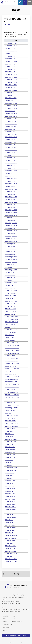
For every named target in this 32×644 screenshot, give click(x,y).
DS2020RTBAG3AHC (11, 330)
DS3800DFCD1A (10, 496)
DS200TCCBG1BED (11, 51)
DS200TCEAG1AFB (11, 108)
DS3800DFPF (9, 515)
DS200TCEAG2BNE (11, 137)
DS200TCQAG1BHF (11, 212)
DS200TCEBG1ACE (11, 153)
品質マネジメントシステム (10, 619)
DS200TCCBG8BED (11, 67)
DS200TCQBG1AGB (11, 226)
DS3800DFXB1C (10, 530)
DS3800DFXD (9, 533)
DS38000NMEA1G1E (11, 439)
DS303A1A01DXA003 (11, 424)
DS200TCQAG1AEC (11, 192)
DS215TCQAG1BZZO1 (12, 408)
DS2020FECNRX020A (12, 322)
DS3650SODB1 (10, 434)
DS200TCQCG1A (10, 239)
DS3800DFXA (9, 520)
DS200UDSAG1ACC (11, 293)
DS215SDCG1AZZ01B (12, 392)
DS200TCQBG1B (10, 228)
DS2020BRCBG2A (11, 312)
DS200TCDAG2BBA (11, 80)
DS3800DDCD (9, 476)
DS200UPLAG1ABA (11, 296)
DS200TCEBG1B (10, 155)
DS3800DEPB (9, 483)
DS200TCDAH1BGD (11, 90)
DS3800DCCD (9, 465)
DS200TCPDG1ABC (11, 163)
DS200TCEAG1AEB (11, 106)
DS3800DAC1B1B (10, 452)
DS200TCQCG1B (10, 244)
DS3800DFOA (9, 512)
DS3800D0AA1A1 (10, 447)
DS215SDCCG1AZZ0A (12, 379)
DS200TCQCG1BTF (11, 262)
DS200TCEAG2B (10, 132)
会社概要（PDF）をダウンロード (17, 635)
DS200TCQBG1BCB (11, 233)
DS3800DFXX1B (10, 541)
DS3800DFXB (9, 522)
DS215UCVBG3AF (11, 413)
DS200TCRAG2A (10, 280)
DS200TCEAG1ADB (11, 103)
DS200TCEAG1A (10, 101)
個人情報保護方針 (7, 627)
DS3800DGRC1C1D (11, 562)
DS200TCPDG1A (10, 160)
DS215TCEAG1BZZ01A (12, 405)
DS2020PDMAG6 (10, 327)
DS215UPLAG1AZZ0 (11, 418)
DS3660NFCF (9, 437)
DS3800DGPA (9, 543)
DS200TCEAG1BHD (11, 116)
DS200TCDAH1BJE (11, 98)
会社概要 (5, 630)
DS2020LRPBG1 (10, 324)
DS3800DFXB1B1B (11, 528)
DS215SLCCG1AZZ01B (12, 397)
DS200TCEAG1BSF (11, 127)
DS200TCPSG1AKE (11, 179)
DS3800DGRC (9, 556)
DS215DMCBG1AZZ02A (12, 348)
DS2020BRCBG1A (11, 309)
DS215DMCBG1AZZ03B (12, 353)
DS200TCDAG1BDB (11, 77)
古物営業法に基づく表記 (9, 616)
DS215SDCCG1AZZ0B (12, 382)
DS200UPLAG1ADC (11, 299)
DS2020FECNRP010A (12, 317)
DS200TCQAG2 (10, 218)
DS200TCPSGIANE (11, 187)
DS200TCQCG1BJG (11, 259)
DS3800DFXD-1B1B (11, 536)
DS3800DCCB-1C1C (11, 463)
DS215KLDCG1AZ (10, 366)
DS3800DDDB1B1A (11, 478)
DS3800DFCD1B (10, 499)
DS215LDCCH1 (10, 371)
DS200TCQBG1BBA (11, 231)
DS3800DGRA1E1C (11, 551)
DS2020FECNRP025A (12, 319)
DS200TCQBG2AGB (11, 236)
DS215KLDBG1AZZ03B (12, 364)
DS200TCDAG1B (10, 72)
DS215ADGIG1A (10, 340)
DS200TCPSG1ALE (11, 181)
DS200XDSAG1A (10, 306)
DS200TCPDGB (10, 173)
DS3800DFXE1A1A (11, 538)
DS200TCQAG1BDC (11, 202)
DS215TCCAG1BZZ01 (12, 400)
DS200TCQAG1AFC (11, 197)
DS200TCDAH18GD (11, 85)
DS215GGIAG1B (10, 356)
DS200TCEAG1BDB (11, 114)
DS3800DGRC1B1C (11, 559)
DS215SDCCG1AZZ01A (12, 377)
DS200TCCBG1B (10, 48)
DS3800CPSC (9, 444)
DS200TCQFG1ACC (11, 270)
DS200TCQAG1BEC (11, 205)
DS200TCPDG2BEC (11, 171)
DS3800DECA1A (10, 481)
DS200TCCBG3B (10, 56)
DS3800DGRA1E (10, 549)
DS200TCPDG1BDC (11, 166)
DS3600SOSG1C (10, 431)
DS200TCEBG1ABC (11, 147)
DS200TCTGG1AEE (11, 283)
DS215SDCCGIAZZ (11, 390)
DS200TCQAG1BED (11, 207)
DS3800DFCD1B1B (11, 502)
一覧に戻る (16, 574)
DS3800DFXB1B (10, 525)
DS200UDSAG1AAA (11, 291)
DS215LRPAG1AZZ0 (11, 374)
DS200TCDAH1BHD (11, 93)
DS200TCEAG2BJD (11, 134)
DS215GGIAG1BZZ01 (11, 358)
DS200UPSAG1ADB (11, 301)
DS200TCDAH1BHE (11, 95)
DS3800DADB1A (10, 455)
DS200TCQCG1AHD (11, 241)
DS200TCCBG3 (10, 54)
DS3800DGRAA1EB (11, 554)
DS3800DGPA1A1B (11, 546)
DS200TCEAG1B (10, 111)
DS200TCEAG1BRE (11, 124)
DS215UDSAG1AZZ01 (12, 416)
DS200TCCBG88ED (11, 61)
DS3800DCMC (9, 473)
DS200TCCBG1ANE (11, 46)
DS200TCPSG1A (10, 176)
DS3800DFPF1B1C (11, 517)
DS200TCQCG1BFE (11, 249)
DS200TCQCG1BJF (11, 257)
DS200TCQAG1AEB (11, 189)
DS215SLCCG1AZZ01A (12, 395)
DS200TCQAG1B (10, 199)
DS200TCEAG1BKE (11, 119)
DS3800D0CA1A (10, 450)
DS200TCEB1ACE (10, 142)
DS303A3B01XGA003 (11, 426)
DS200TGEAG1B (10, 288)
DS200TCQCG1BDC (11, 246)
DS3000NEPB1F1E (11, 421)
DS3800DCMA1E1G (11, 468)
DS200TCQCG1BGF (11, 252)
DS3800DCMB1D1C (11, 470)
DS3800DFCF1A (10, 504)
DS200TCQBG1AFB (11, 223)
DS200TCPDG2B (10, 168)
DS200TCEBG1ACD (11, 150)
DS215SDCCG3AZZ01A (12, 384)
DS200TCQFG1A (10, 267)
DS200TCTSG (9, 285)
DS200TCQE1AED (11, 265)
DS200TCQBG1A (10, 220)
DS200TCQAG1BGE (11, 210)
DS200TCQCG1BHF (11, 254)
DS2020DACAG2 (10, 314)
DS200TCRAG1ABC (11, 278)
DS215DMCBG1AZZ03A (12, 351)
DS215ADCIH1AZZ (11, 338)
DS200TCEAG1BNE (11, 121)
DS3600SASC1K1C (11, 429)
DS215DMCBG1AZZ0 (11, 343)
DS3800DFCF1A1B (11, 509)
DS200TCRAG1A (10, 275)
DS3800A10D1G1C (11, 442)
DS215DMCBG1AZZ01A (12, 345)
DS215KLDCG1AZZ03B (12, 369)
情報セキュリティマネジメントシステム (13, 622)
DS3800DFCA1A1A (11, 494)
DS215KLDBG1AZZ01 (12, 361)
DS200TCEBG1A (10, 145)
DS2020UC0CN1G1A (11, 332)
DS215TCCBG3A (10, 403)
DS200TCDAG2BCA (11, 82)
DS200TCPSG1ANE (11, 184)
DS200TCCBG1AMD (11, 43)
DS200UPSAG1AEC (11, 304)
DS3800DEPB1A (10, 486)
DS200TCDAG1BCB (11, 74)
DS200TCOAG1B (10, 158)
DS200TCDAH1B (10, 87)
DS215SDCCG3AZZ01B (12, 387)
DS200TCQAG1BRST (11, 215)
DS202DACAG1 (10, 335)
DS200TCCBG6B (10, 59)
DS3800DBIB (9, 460)
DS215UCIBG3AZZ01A (12, 410)
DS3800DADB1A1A (11, 457)
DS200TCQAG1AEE (11, 194)
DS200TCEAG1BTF (11, 129)
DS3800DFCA (9, 491)
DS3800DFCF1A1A (11, 507)
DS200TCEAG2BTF (11, 140)
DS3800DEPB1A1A (11, 489)
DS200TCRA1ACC (11, 272)
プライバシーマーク (8, 624)
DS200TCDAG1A (10, 69)
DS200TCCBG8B (10, 64)
